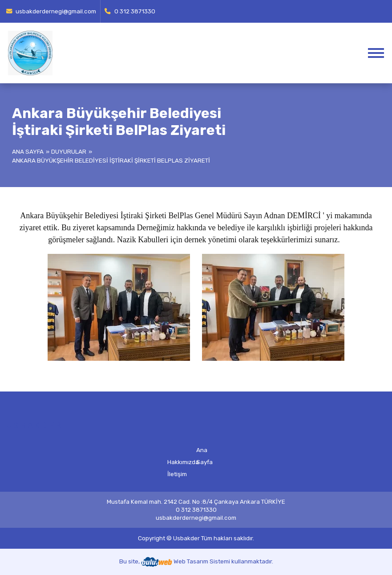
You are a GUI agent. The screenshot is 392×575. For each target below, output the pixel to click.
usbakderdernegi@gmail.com (51, 11)
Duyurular (69, 151)
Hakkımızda (183, 462)
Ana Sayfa (28, 151)
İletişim (177, 474)
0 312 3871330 (130, 11)
